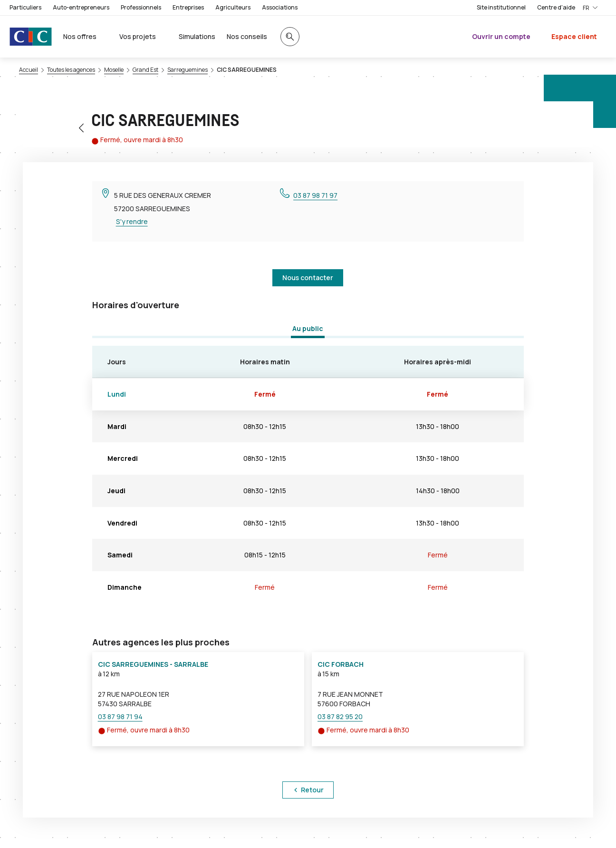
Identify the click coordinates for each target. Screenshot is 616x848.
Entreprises (188, 7)
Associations (280, 7)
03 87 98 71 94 (120, 716)
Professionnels (141, 7)
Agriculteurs (233, 7)
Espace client (574, 36)
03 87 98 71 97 (315, 195)
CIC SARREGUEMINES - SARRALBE (153, 664)
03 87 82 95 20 (340, 716)
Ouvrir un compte (501, 36)
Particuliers (25, 7)
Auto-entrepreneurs (81, 7)
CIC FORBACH (341, 664)
